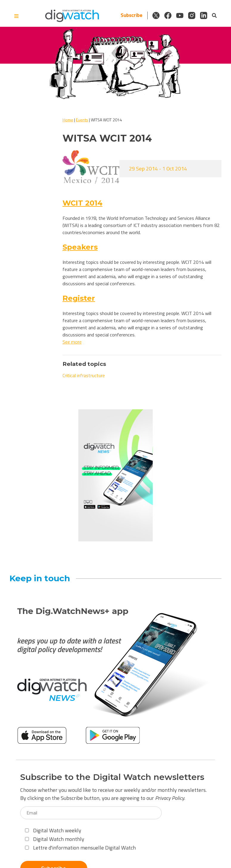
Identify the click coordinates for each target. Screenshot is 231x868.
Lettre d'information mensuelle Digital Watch (80, 848)
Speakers (80, 247)
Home (68, 120)
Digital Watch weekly (53, 830)
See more (72, 342)
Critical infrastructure (84, 375)
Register (79, 298)
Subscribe (131, 15)
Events (82, 120)
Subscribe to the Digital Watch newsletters (112, 777)
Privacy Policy (170, 798)
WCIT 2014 (82, 203)
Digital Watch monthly (55, 839)
